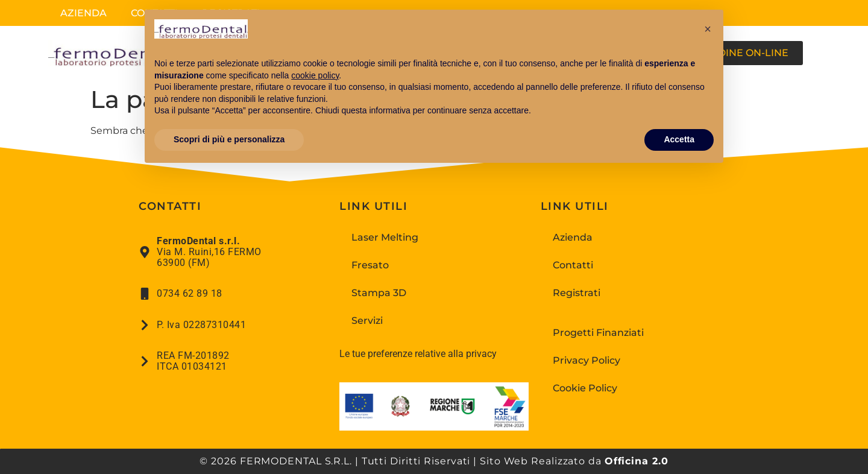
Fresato (370, 265)
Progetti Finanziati (598, 333)
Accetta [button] (679, 139)
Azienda (83, 13)
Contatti (573, 265)
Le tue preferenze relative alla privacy (418, 354)
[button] (708, 29)
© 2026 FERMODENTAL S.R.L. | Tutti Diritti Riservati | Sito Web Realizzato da (434, 461)
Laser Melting (385, 237)
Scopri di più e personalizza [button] (229, 139)
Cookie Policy (585, 388)
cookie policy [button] (315, 75)
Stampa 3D (379, 293)
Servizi (367, 321)
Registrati (577, 293)
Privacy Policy (587, 360)
